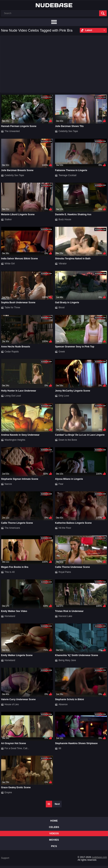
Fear (61, 484)
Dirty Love (64, 396)
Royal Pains (65, 572)
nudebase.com (99, 857)
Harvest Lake (65, 616)
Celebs (54, 827)
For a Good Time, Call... (17, 748)
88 (60, 748)
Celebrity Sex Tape (68, 131)
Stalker (8, 219)
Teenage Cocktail (67, 175)
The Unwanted (12, 131)
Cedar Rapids (12, 352)
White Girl (10, 264)
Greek (62, 352)
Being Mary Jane (67, 660)
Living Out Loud (13, 396)
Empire (8, 792)
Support (5, 858)
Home (54, 821)
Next (57, 804)
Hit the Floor (65, 528)
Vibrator (63, 264)
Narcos (8, 484)
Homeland (10, 616)
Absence (63, 704)
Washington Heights (15, 440)
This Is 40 (10, 572)
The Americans (12, 528)
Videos (54, 833)
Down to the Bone (68, 440)
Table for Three (12, 308)
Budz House (65, 219)
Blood (62, 308)
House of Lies (12, 704)
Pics (54, 846)
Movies (54, 840)
